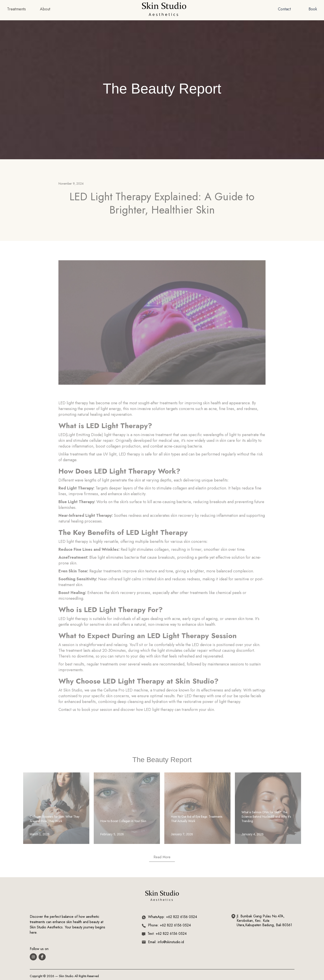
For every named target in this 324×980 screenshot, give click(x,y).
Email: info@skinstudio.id (166, 942)
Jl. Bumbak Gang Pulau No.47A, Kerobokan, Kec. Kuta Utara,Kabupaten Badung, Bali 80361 (264, 921)
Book (313, 9)
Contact (284, 9)
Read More (162, 857)
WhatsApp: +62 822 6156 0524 (172, 917)
